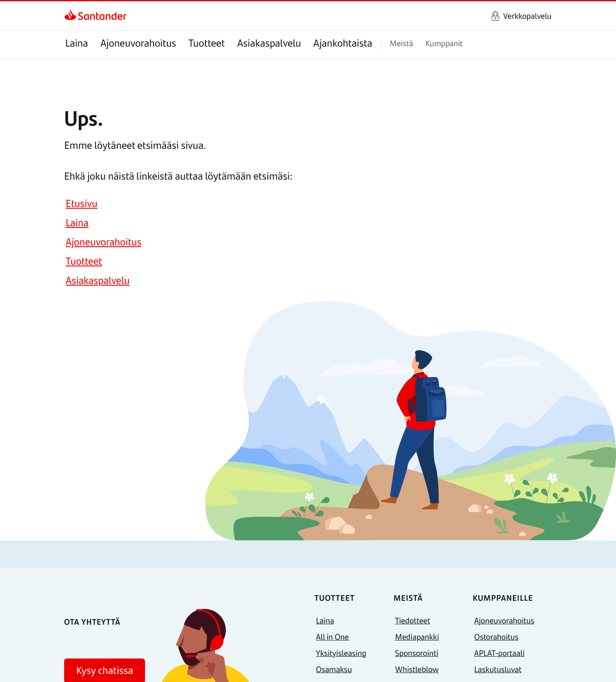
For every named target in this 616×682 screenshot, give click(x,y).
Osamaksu (334, 669)
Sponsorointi (417, 653)
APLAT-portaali (500, 653)
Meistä (401, 43)
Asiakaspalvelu (269, 43)
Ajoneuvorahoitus (138, 43)
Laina (76, 43)
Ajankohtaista (343, 43)
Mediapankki (417, 636)
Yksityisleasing (341, 653)
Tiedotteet (413, 620)
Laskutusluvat (498, 669)
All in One (333, 636)
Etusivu (82, 203)
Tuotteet (207, 43)
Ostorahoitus (496, 636)
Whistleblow (417, 669)
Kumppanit (444, 43)
